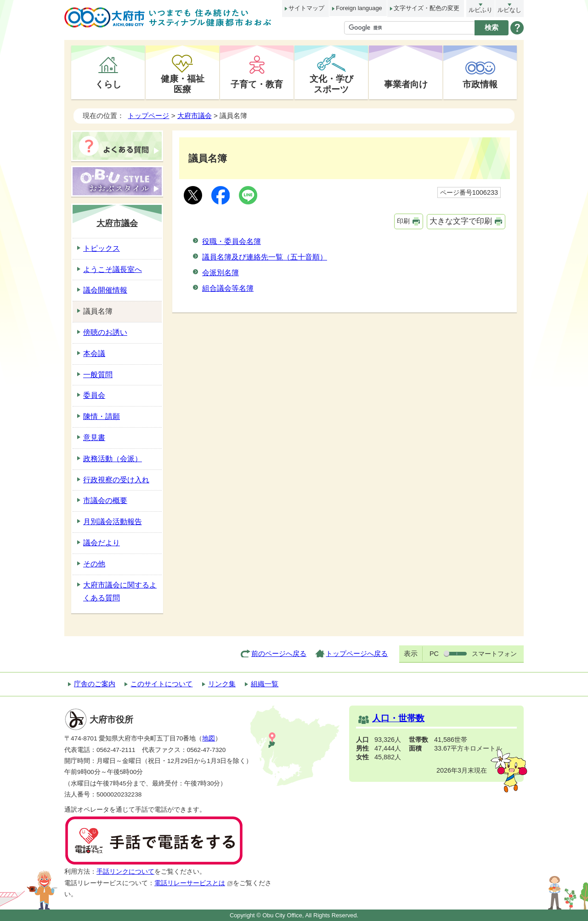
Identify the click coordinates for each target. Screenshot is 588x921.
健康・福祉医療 (183, 84)
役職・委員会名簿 (232, 241)
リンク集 (222, 684)
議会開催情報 (105, 290)
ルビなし (509, 10)
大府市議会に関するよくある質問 (120, 592)
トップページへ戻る (357, 653)
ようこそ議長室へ (113, 269)
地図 (209, 738)
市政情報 (480, 84)
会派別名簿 (220, 273)
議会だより (102, 543)
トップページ (148, 116)
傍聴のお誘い (105, 332)
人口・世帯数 (398, 718)
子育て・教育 (257, 84)
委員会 (94, 395)
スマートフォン (494, 654)
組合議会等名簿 (228, 288)
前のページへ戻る (279, 653)
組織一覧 (265, 684)
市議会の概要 (105, 500)
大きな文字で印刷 (461, 221)
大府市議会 (195, 116)
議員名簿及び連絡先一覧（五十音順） (265, 257)
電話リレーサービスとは (194, 883)
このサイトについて (161, 684)
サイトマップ (306, 8)
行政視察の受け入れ (116, 480)
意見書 (94, 438)
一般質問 (98, 375)
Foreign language (359, 8)
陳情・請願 (102, 416)
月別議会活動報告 (113, 522)
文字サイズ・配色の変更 (427, 8)
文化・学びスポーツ (331, 84)
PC (434, 654)
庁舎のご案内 (95, 684)
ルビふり (481, 10)
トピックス (102, 248)
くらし (108, 84)
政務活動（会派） (113, 459)
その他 (94, 564)
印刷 (403, 221)
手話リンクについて (125, 872)
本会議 (94, 353)
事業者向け (406, 84)
